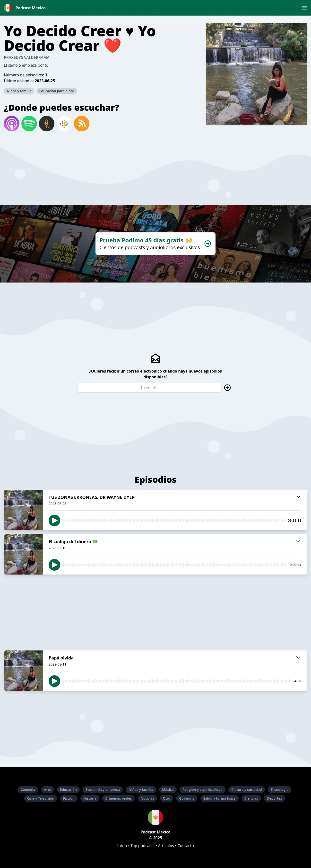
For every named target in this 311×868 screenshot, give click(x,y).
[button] (304, 8)
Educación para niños (57, 91)
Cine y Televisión (41, 798)
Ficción (69, 798)
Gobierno (187, 798)
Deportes (274, 798)
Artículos (166, 846)
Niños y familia (19, 91)
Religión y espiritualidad (203, 790)
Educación (68, 790)
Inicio (122, 846)
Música (168, 790)
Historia (90, 798)
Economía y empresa (103, 790)
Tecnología (280, 790)
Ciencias (251, 798)
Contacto (186, 846)
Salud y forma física (220, 798)
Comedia (28, 790)
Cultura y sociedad (247, 790)
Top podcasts (143, 846)
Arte (48, 790)
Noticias (147, 798)
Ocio (167, 798)
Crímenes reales (119, 798)
